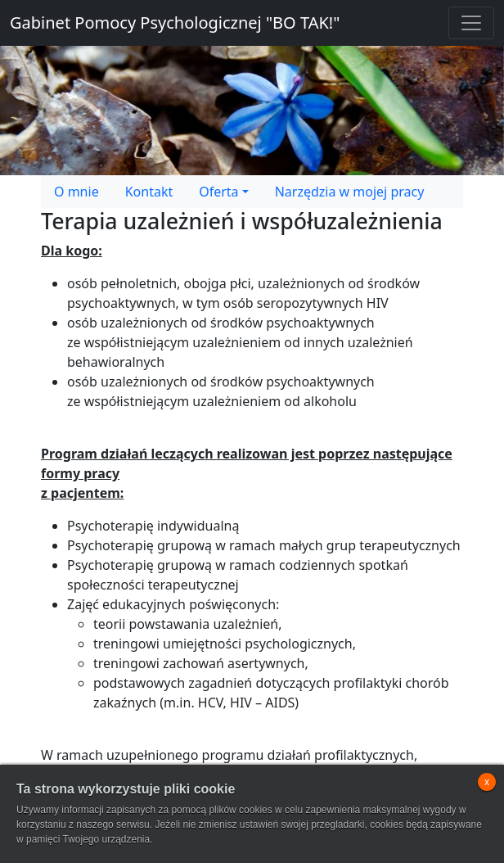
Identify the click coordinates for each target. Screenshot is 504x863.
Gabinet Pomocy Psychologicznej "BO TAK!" (175, 23)
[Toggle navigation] (471, 23)
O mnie (76, 192)
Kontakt (149, 192)
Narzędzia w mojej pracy (350, 192)
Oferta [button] (218, 192)
